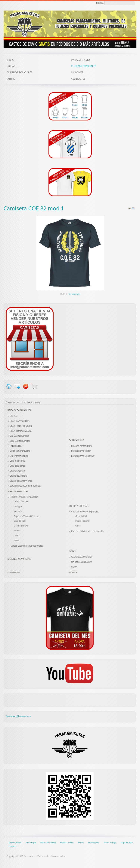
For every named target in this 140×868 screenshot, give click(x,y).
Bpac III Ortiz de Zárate (21, 431)
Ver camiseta (74, 294)
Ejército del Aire (21, 526)
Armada (18, 531)
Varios (17, 540)
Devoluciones (94, 842)
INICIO (11, 60)
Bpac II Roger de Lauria (21, 426)
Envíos (81, 842)
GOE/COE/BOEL (21, 501)
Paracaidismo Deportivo (83, 456)
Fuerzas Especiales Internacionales (26, 546)
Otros (78, 526)
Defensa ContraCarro (20, 451)
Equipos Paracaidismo (82, 446)
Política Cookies (67, 842)
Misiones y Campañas (19, 559)
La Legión (18, 506)
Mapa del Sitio (127, 842)
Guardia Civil (81, 516)
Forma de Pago (110, 842)
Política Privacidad (48, 842)
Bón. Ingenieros (17, 461)
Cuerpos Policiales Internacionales (88, 531)
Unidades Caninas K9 (81, 562)
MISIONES (77, 72)
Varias (74, 567)
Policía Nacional (82, 521)
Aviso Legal (31, 842)
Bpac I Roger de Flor (19, 421)
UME (16, 535)
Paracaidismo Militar (81, 451)
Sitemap (73, 573)
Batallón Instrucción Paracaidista (25, 486)
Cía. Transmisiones (19, 456)
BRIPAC (13, 416)
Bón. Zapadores (17, 466)
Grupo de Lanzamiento (21, 481)
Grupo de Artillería (19, 476)
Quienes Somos (15, 842)
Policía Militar (16, 446)
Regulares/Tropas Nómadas (27, 516)
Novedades (14, 573)
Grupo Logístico (17, 471)
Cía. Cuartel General (19, 436)
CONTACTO (78, 79)
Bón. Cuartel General (20, 441)
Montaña (18, 511)
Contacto (12, 846)
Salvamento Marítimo (82, 557)
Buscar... (100, 3)
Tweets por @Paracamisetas (18, 716)
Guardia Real (20, 521)
